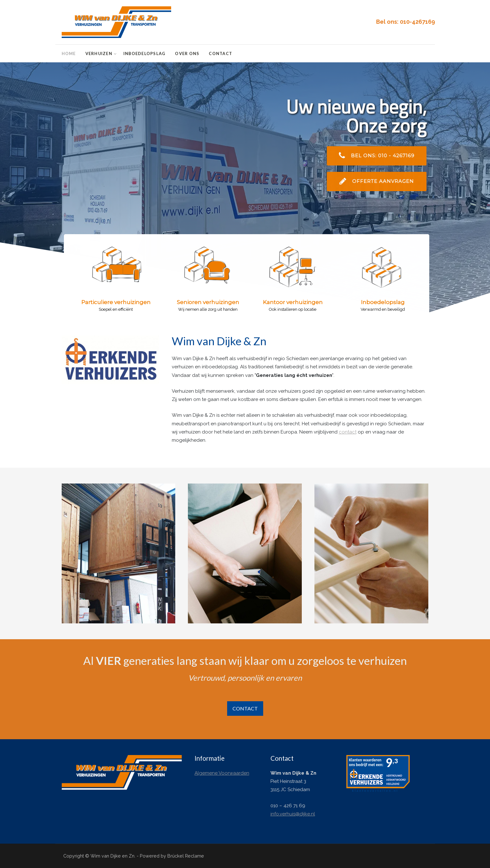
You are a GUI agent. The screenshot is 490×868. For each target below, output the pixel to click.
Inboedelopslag (145, 53)
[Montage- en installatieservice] (371, 553)
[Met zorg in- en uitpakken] (245, 553)
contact (348, 432)
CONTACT (245, 708)
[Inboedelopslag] (119, 553)
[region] (245, 191)
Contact (220, 53)
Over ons (187, 53)
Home (69, 53)
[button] (112, 302)
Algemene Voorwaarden (222, 773)
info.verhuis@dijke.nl (293, 814)
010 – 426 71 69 (288, 806)
